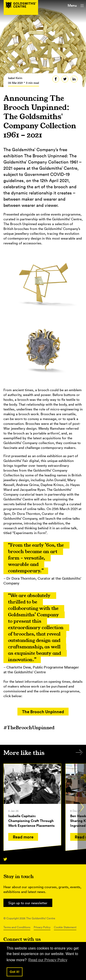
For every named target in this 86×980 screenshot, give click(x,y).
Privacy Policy (42, 927)
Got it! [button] (14, 972)
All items (79, 752)
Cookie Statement (65, 927)
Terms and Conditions (17, 927)
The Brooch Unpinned (43, 712)
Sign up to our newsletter (28, 903)
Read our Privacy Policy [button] (48, 960)
